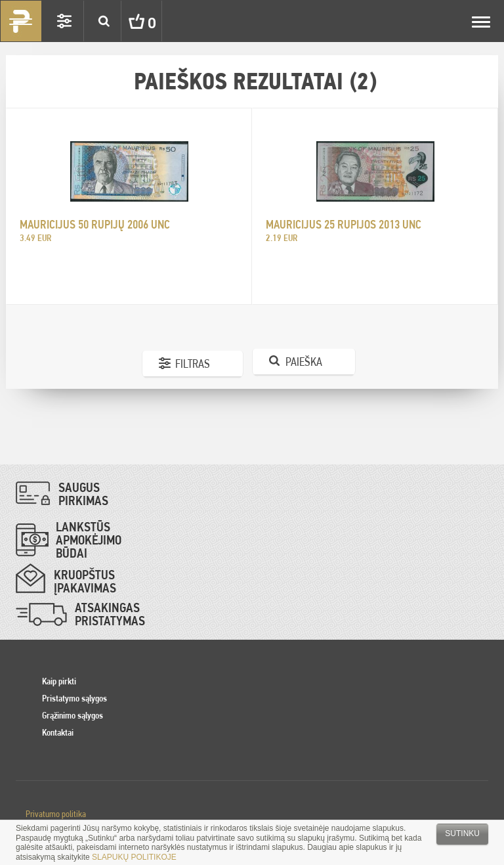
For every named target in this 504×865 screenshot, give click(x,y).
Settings (64, 21)
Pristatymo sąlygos (74, 698)
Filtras (193, 364)
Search (104, 21)
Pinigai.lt (21, 21)
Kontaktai (58, 732)
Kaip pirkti (59, 681)
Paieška (304, 362)
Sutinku (462, 833)
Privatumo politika (56, 814)
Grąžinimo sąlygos (73, 715)
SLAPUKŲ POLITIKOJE (134, 857)
